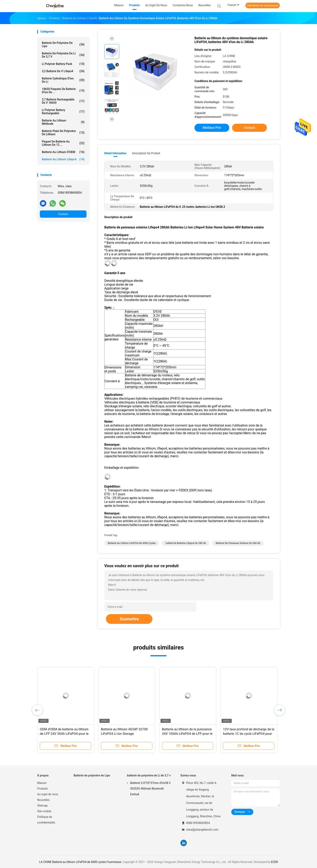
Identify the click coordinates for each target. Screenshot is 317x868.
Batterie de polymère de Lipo (63, 44)
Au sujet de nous (48, 794)
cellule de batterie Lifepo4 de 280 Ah (186, 543)
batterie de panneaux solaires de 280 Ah (238, 543)
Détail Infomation (115, 153)
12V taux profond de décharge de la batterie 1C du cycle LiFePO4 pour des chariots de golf (249, 734)
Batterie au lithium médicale (63, 122)
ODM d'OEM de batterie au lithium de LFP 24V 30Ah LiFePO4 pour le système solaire (64, 734)
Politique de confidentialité (46, 820)
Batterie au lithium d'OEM (63, 152)
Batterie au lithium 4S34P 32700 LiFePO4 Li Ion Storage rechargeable (124, 734)
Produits (42, 789)
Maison (42, 783)
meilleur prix (212, 128)
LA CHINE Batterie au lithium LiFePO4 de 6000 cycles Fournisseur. (81, 862)
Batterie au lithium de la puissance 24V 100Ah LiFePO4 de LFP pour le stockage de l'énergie (187, 734)
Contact (63, 214)
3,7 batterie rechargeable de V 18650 (63, 101)
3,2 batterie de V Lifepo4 (63, 71)
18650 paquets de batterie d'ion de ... (63, 91)
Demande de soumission (263, 5)
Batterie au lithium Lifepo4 (63, 159)
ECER (275, 862)
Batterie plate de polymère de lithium (63, 133)
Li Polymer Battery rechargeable (63, 112)
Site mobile (44, 811)
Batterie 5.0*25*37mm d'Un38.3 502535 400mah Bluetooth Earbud (150, 789)
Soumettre (129, 619)
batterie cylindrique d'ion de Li (63, 80)
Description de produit (146, 153)
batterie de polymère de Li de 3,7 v (63, 55)
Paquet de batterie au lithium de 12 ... (63, 143)
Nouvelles (43, 800)
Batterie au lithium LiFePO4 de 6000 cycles (132, 543)
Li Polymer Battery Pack (63, 64)
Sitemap (42, 806)
